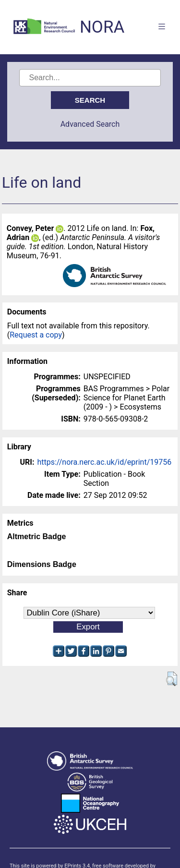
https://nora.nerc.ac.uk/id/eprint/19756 (104, 462)
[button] (172, 679)
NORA (102, 27)
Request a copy (36, 335)
